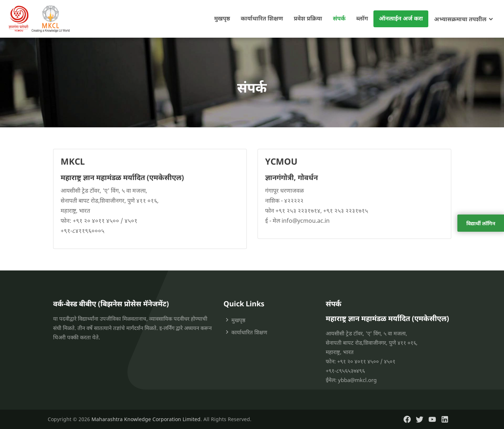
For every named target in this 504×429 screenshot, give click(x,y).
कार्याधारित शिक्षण (262, 18)
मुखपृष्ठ (222, 18)
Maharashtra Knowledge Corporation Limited (146, 419)
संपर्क (339, 18)
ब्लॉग (362, 18)
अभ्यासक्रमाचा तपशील (460, 19)
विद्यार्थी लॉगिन (481, 223)
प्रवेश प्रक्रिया (308, 18)
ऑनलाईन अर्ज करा (401, 18)
